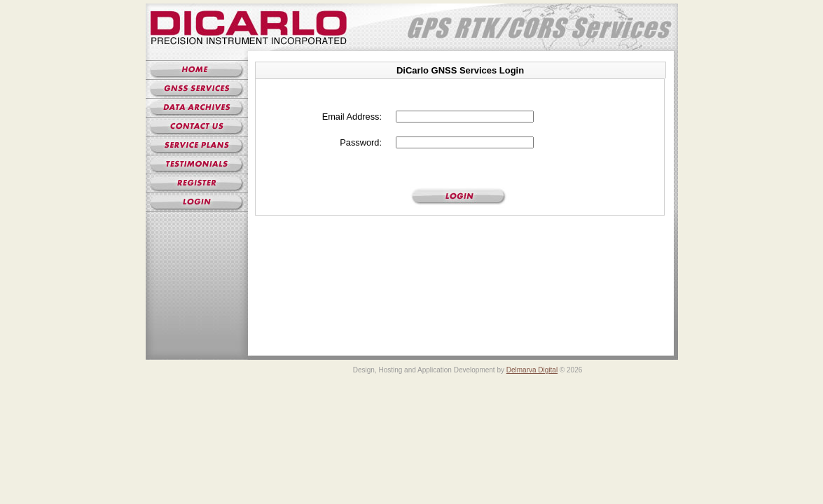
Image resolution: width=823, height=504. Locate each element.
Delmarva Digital (532, 370)
